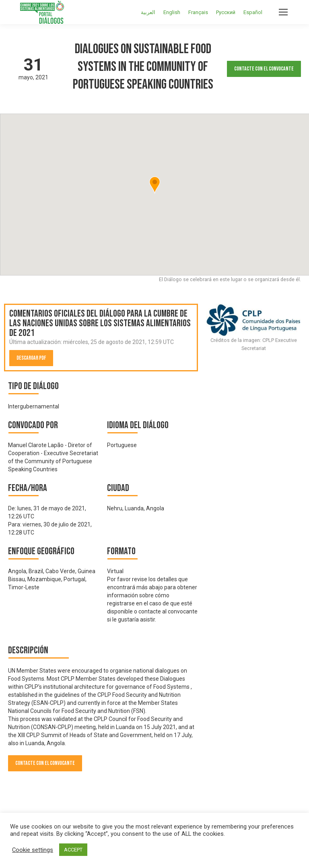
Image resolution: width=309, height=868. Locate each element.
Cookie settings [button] (33, 850)
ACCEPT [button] (73, 850)
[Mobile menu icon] (283, 12)
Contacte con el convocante (264, 69)
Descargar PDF (31, 358)
